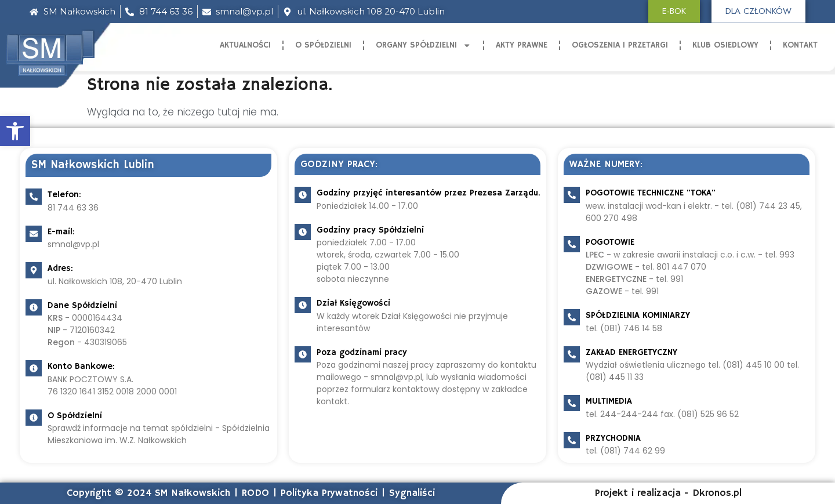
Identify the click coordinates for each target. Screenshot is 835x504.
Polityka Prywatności (329, 493)
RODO (255, 493)
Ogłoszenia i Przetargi (620, 45)
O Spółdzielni (323, 45)
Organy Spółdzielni (424, 46)
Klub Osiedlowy (725, 45)
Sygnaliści (412, 493)
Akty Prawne (522, 45)
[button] (15, 131)
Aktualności (245, 45)
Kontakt (800, 45)
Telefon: (64, 195)
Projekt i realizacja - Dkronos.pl (668, 493)
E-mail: (61, 232)
